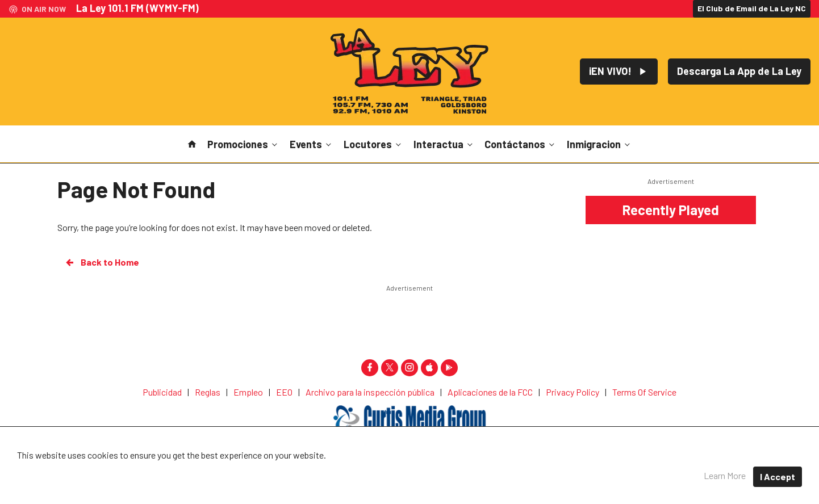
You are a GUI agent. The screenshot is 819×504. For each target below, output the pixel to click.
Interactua (444, 144)
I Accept (778, 476)
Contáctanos (521, 144)
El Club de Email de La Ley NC (752, 8)
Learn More (725, 475)
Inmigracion (599, 144)
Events (312, 144)
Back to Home (102, 262)
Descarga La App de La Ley (739, 71)
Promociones (243, 144)
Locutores (373, 144)
